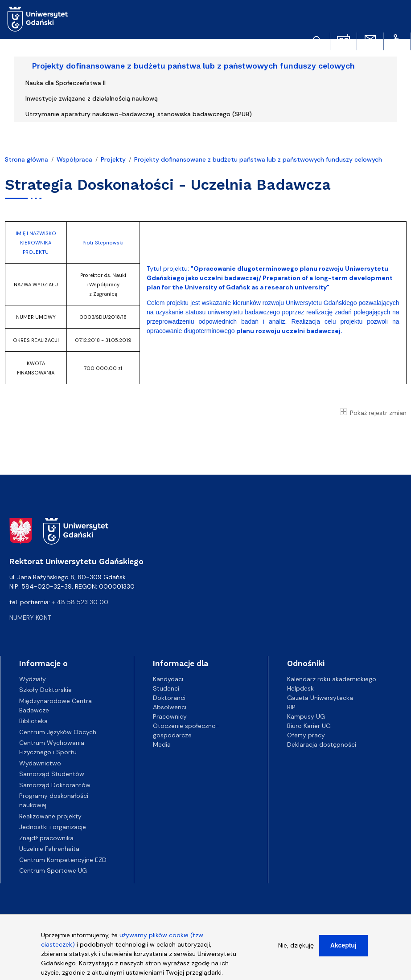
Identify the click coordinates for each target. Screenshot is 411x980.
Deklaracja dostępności (322, 744)
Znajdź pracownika (46, 838)
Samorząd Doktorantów (55, 785)
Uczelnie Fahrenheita (49, 849)
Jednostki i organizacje (53, 827)
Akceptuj (343, 949)
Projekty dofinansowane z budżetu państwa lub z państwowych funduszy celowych (193, 66)
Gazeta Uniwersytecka (320, 698)
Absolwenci (170, 707)
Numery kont (30, 618)
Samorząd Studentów (52, 774)
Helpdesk (300, 688)
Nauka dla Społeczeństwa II (66, 83)
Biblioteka (33, 721)
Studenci (166, 688)
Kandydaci (168, 679)
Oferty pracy (306, 735)
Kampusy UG (306, 716)
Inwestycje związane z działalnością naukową (92, 98)
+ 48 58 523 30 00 (80, 602)
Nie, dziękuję (296, 949)
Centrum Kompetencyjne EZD (63, 860)
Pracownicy (170, 716)
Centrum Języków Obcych (58, 732)
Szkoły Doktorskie (45, 690)
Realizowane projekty (50, 816)
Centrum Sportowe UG (53, 870)
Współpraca (74, 159)
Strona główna (27, 159)
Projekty (113, 159)
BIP (291, 707)
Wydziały (33, 679)
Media (162, 744)
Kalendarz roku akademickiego (332, 679)
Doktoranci (169, 698)
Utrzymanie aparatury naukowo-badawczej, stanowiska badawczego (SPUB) (139, 114)
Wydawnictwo (40, 763)
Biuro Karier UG (309, 726)
